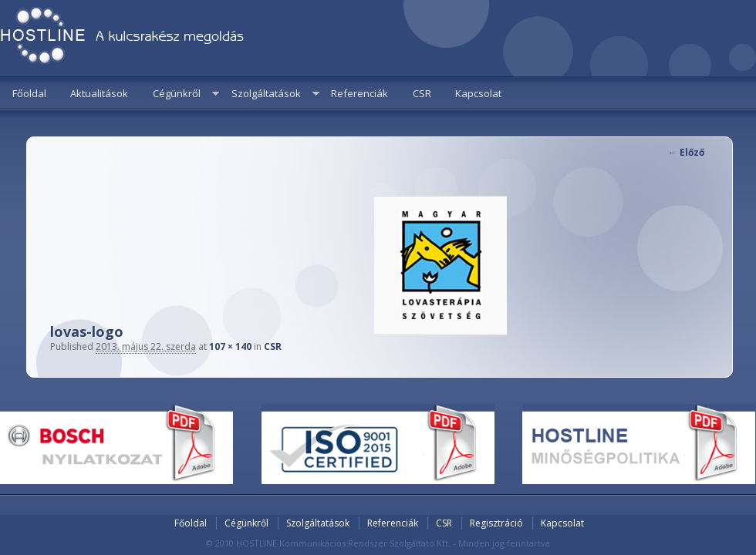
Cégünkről (177, 93)
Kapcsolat (478, 93)
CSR (422, 93)
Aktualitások (99, 93)
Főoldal (29, 93)
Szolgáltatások (266, 93)
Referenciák (359, 93)
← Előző (686, 152)
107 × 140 (230, 346)
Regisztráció (496, 523)
